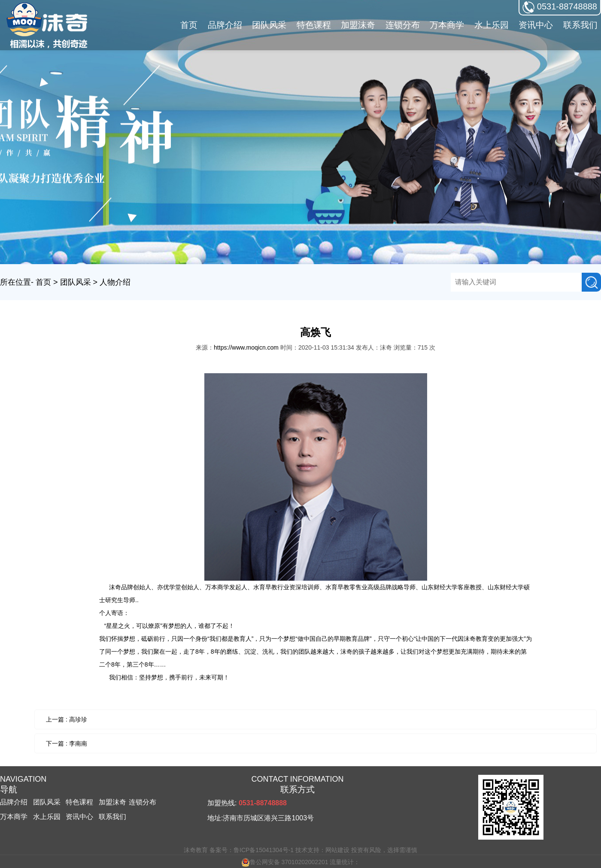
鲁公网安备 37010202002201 (285, 862)
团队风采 (76, 282)
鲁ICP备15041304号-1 (264, 850)
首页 (189, 25)
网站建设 (337, 850)
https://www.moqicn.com (246, 347)
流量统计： (345, 862)
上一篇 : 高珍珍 (67, 719)
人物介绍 (115, 282)
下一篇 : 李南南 (67, 743)
